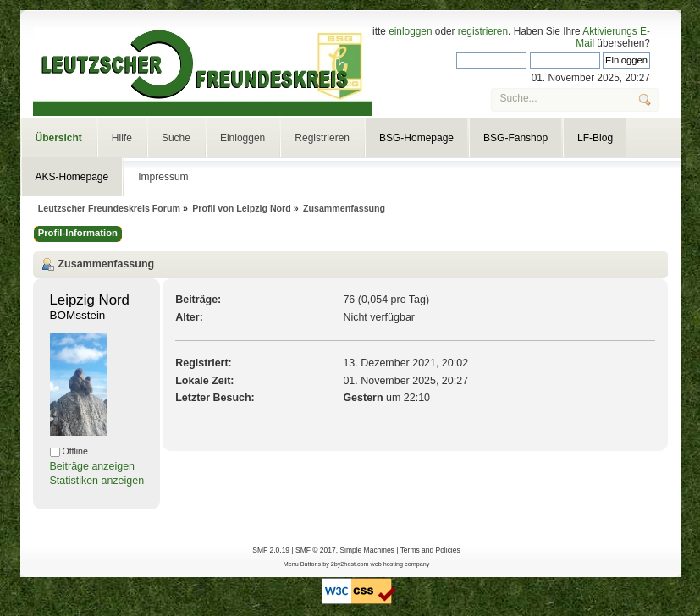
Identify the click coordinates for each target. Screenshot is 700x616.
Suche (176, 138)
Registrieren (322, 138)
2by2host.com (350, 564)
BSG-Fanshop (515, 138)
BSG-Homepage (416, 138)
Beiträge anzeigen (93, 466)
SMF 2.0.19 (271, 550)
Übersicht (59, 138)
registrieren (483, 31)
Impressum (163, 177)
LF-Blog (595, 138)
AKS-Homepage (72, 177)
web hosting (387, 564)
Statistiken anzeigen (97, 481)
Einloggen (243, 138)
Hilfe (122, 138)
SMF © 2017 (316, 550)
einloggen (410, 31)
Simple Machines (367, 550)
